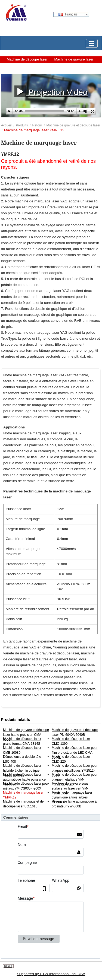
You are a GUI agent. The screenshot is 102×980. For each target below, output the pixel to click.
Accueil (6, 125)
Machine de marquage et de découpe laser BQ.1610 (23, 804)
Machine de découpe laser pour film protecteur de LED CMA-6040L (75, 753)
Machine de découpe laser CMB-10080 (22, 750)
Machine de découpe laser (27, 59)
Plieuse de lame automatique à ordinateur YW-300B (74, 804)
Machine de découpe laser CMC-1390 (71, 741)
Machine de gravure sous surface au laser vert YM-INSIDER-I (70, 788)
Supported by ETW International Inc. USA (51, 974)
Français (68, 14)
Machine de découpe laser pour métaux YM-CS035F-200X (26, 786)
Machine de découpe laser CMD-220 (71, 759)
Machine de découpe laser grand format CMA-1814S (22, 741)
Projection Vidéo (51, 91)
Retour (37, 125)
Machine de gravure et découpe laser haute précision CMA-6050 (26, 735)
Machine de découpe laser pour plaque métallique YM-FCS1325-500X (75, 779)
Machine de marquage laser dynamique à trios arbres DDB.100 (72, 797)
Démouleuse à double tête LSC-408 (22, 759)
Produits (22, 125)
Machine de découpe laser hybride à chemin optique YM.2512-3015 (22, 771)
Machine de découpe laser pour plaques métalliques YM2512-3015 (75, 771)
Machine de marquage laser (28, 67)
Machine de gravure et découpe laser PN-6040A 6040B (75, 732)
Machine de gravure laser (74, 59)
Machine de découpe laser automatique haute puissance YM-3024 (24, 779)
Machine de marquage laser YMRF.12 (23, 795)
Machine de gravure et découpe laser (73, 125)
